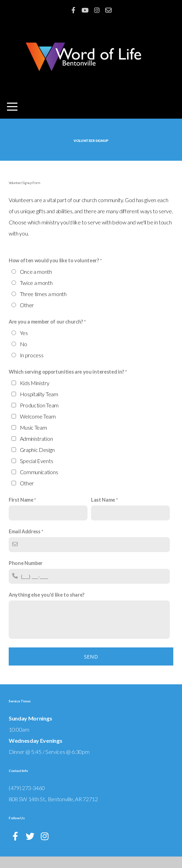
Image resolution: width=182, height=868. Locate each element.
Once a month (36, 283)
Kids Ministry (35, 394)
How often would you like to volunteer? (54, 272)
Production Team (39, 417)
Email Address (25, 543)
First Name (21, 511)
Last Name (103, 511)
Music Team (33, 439)
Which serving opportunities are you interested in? (66, 383)
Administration (36, 450)
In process (32, 367)
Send (91, 668)
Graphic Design (37, 461)
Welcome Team (38, 428)
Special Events (37, 472)
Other (27, 316)
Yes (24, 344)
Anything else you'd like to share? (47, 606)
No (24, 355)
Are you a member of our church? (46, 333)
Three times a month (43, 305)
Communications (39, 483)
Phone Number (26, 575)
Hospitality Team (39, 405)
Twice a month (36, 294)
